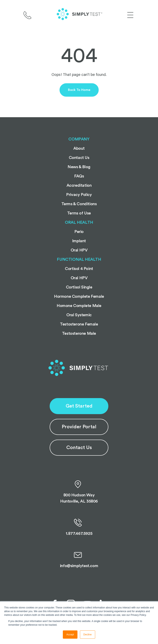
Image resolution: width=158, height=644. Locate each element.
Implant (79, 241)
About (79, 148)
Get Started (79, 406)
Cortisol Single (79, 287)
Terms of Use (79, 213)
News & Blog (79, 167)
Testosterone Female (79, 324)
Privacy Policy (79, 195)
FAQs (79, 176)
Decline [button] (88, 635)
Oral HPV (79, 250)
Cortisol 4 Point (79, 269)
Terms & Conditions (79, 204)
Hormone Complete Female (79, 297)
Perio (79, 232)
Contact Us (79, 448)
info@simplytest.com (79, 559)
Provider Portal (79, 427)
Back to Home (79, 90)
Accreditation (79, 185)
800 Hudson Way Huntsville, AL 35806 (79, 492)
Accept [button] (70, 635)
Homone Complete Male (79, 306)
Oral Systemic (79, 315)
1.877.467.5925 (79, 527)
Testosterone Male (79, 334)
